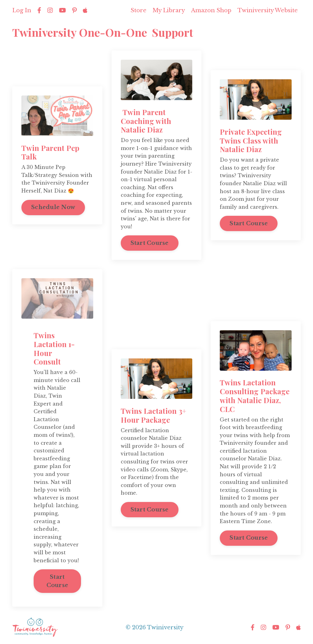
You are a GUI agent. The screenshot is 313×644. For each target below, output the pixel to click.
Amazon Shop (211, 10)
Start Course (150, 243)
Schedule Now (53, 207)
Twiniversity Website (268, 10)
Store (138, 10)
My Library (169, 10)
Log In (22, 10)
